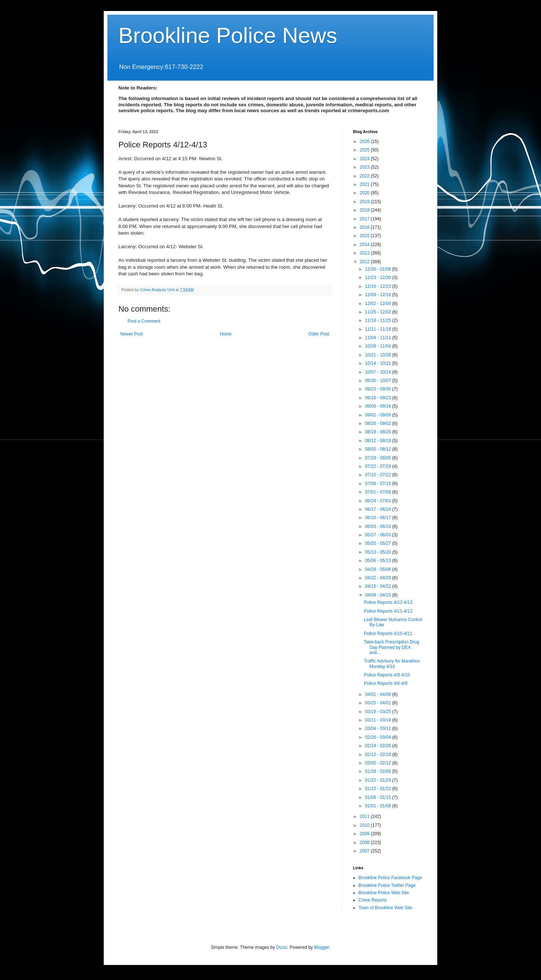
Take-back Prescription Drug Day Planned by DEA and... (392, 647)
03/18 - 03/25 (379, 712)
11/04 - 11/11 (379, 338)
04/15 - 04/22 (379, 586)
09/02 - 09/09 (379, 415)
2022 (365, 176)
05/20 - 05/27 (379, 543)
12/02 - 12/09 (379, 304)
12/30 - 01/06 (379, 269)
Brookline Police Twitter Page (387, 885)
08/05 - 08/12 (379, 449)
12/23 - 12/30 (379, 278)
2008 (365, 843)
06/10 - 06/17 (379, 518)
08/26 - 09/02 (379, 423)
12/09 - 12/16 (379, 295)
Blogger (322, 947)
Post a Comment (144, 321)
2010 (365, 825)
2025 (365, 150)
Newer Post (132, 334)
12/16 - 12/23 (379, 286)
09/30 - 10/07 (379, 381)
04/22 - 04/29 (379, 578)
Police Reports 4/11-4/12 (388, 611)
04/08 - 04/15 (379, 595)
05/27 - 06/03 (379, 535)
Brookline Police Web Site (384, 893)
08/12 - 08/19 (379, 441)
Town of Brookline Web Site (385, 908)
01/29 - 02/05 (379, 771)
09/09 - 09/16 (379, 406)
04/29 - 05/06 (379, 569)
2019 (365, 202)
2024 (365, 159)
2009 (365, 834)
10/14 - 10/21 (379, 363)
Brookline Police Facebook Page (390, 878)
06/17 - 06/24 (379, 509)
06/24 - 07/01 (379, 501)
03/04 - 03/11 (379, 728)
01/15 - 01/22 (379, 789)
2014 (365, 245)
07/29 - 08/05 (379, 458)
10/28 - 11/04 (379, 346)
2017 (365, 219)
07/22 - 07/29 (379, 466)
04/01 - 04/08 (379, 694)
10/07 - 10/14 (379, 372)
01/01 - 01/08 (379, 806)
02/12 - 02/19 (379, 755)
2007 (365, 851)
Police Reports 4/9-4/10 (387, 675)
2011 (365, 816)
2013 (365, 253)
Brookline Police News (228, 35)
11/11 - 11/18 (379, 329)
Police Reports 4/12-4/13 (388, 602)
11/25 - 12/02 (379, 312)
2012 (365, 262)
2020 (365, 193)
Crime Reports (373, 900)
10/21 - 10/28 (379, 355)
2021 (365, 184)
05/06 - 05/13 (379, 561)
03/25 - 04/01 (379, 703)
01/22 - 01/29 (379, 780)
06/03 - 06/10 (379, 526)
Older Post (319, 334)
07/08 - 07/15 (379, 484)
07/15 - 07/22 (379, 475)
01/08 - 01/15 (379, 797)
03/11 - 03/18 (379, 720)
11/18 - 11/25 (379, 320)
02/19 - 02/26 (379, 746)
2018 (365, 210)
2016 (365, 227)
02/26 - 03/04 (379, 737)
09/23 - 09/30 (379, 389)
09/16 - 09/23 (379, 398)
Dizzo (282, 947)
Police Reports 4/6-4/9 (386, 683)
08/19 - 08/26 (379, 432)
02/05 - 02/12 (379, 763)
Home (226, 334)
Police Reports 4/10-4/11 (388, 634)
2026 (365, 142)
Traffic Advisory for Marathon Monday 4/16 (392, 664)
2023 (365, 167)
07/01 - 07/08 (379, 492)
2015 (365, 236)
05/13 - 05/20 (379, 552)
